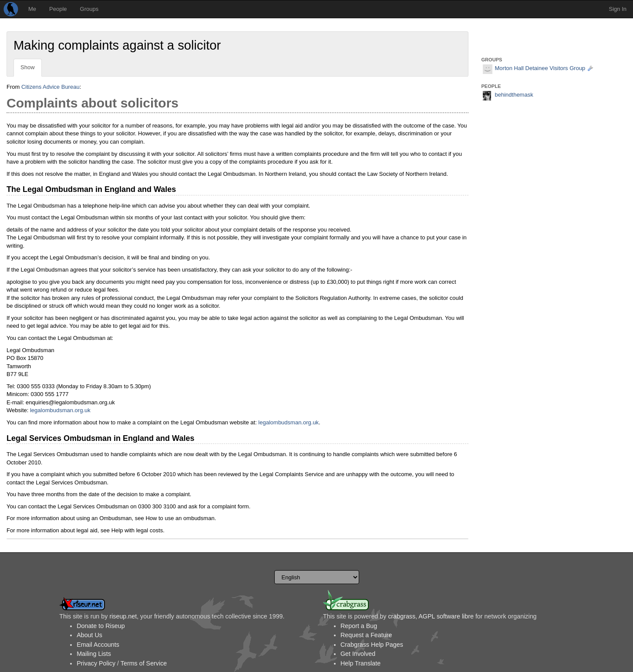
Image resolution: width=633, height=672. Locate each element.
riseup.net (123, 616)
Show (28, 67)
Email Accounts (98, 645)
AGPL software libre (446, 616)
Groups (89, 9)
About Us (89, 635)
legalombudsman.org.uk (60, 410)
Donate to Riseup (101, 626)
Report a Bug (359, 626)
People (58, 9)
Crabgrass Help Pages (372, 645)
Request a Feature (366, 635)
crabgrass (402, 616)
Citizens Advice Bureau (51, 87)
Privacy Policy (96, 663)
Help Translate (360, 663)
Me (32, 9)
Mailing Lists (94, 654)
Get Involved (358, 654)
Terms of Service (144, 663)
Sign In (618, 9)
